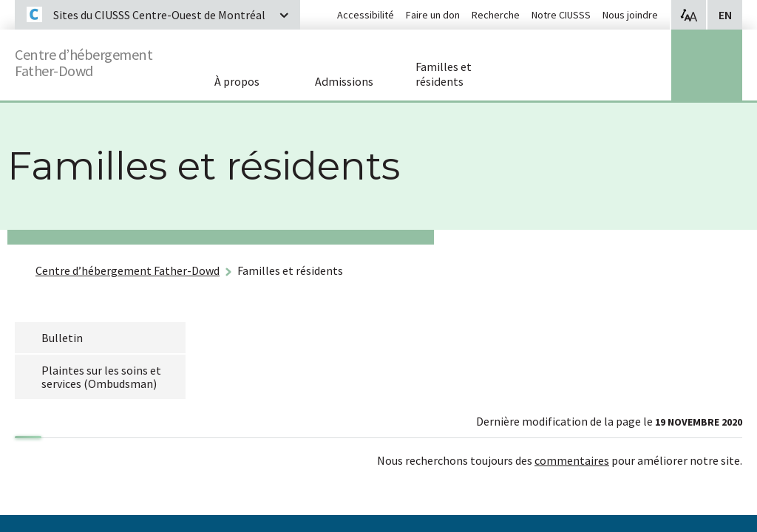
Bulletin (62, 338)
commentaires (572, 460)
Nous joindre (630, 15)
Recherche (496, 15)
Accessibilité (366, 15)
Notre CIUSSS (561, 15)
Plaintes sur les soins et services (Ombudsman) (101, 377)
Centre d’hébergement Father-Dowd (99, 59)
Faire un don (433, 15)
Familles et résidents (290, 270)
